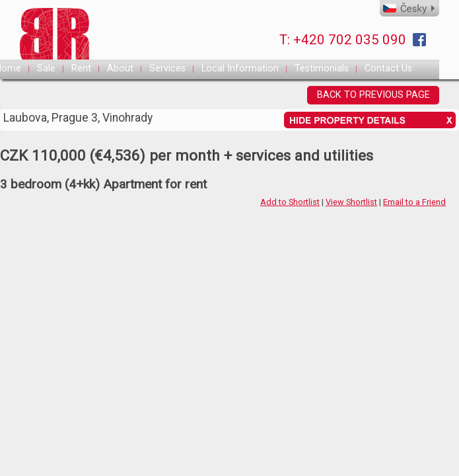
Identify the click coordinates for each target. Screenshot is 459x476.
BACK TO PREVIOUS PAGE (373, 95)
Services (167, 68)
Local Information (240, 68)
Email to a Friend (414, 202)
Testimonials (322, 68)
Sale (46, 68)
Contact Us (388, 68)
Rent (81, 68)
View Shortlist (351, 202)
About (120, 68)
